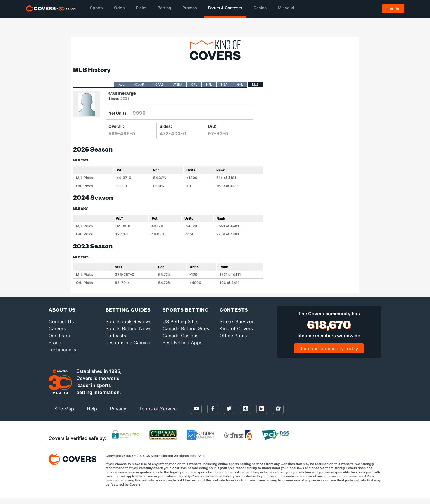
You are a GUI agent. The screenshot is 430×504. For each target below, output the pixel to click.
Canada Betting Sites (186, 328)
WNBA (177, 85)
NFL (209, 85)
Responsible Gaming (128, 343)
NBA (224, 85)
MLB (255, 85)
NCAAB (158, 85)
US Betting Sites (181, 321)
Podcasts (116, 336)
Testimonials (62, 350)
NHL (240, 85)
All (121, 85)
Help (92, 409)
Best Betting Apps (182, 343)
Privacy (118, 409)
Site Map (64, 409)
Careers (57, 328)
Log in (393, 9)
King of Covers (236, 328)
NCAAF (139, 85)
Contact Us (61, 321)
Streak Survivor (237, 321)
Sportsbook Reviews (128, 321)
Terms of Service (158, 409)
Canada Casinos (181, 336)
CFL (194, 85)
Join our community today (329, 348)
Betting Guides (128, 310)
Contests (234, 310)
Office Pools (233, 336)
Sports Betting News (128, 328)
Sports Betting (186, 310)
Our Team (59, 336)
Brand (55, 343)
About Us (62, 310)
